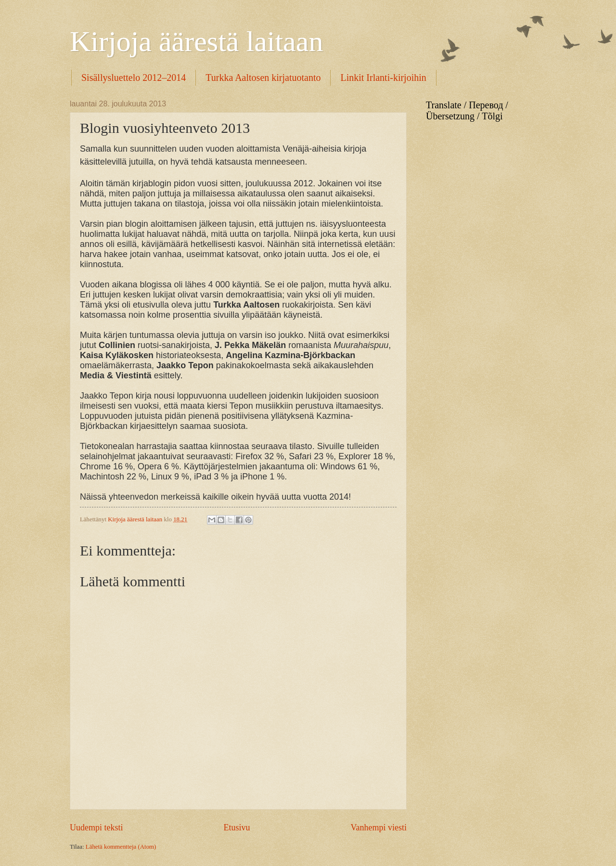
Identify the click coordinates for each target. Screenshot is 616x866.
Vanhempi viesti (379, 827)
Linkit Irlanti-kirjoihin (383, 78)
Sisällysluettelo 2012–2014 (134, 78)
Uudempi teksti (96, 827)
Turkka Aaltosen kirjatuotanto (263, 78)
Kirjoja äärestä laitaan (196, 41)
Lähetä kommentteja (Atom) (121, 847)
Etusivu (237, 827)
